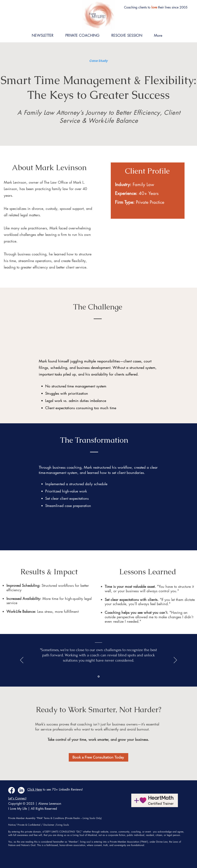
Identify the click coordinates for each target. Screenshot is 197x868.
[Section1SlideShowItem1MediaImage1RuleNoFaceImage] (99, 677)
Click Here (35, 789)
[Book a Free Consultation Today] (98, 757)
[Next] (175, 660)
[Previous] (22, 660)
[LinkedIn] (21, 790)
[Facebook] (12, 790)
